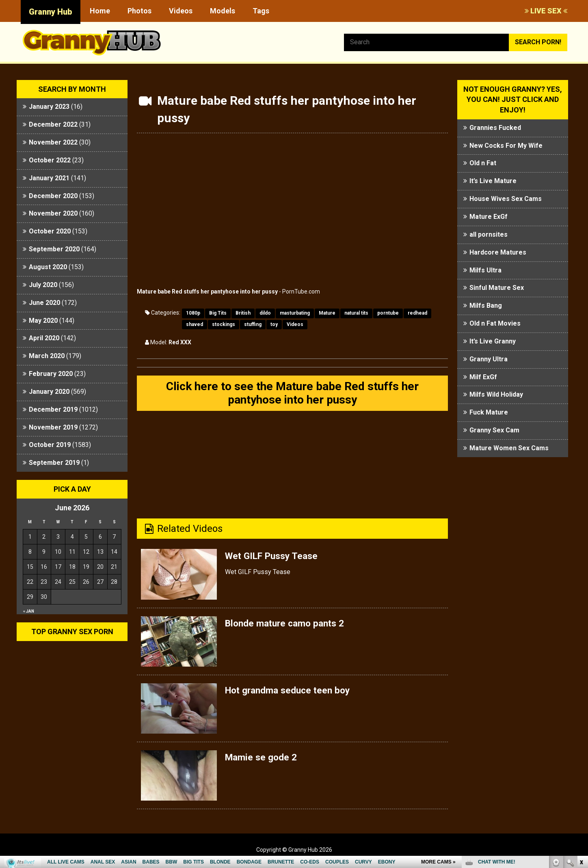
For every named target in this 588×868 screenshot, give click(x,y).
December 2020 (53, 196)
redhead (417, 313)
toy (274, 324)
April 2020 (44, 338)
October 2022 (50, 160)
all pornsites (489, 234)
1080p (193, 313)
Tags (261, 11)
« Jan (29, 611)
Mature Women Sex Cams (509, 448)
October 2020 (50, 231)
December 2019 (53, 409)
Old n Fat (483, 163)
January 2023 (49, 107)
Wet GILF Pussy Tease (275, 558)
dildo (265, 313)
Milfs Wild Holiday (496, 394)
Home (100, 11)
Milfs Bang (486, 306)
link (581, 741)
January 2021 (49, 178)
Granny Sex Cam (494, 430)
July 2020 (43, 285)
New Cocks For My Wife (506, 146)
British (243, 313)
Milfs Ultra (485, 270)
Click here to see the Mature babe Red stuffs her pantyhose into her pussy (292, 394)
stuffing (253, 324)
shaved (195, 324)
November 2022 (53, 142)
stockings (224, 324)
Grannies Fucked (495, 128)
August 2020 (48, 267)
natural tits (356, 313)
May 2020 (43, 321)
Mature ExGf (489, 217)
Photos (139, 11)
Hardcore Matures (498, 252)
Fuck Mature (489, 412)
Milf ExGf (483, 377)
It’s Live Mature (493, 181)
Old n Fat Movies (495, 323)
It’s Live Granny (493, 341)
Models (223, 11)
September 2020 (54, 249)
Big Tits (218, 313)
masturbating (295, 313)
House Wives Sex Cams (506, 199)
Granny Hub (51, 12)
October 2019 (50, 445)
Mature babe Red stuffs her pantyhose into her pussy (207, 291)
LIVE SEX (546, 11)
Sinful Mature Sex (497, 288)
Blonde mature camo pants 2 (288, 625)
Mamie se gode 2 (263, 759)
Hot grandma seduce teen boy (291, 692)
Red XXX (180, 342)
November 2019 (53, 427)
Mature (327, 313)
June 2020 (44, 303)
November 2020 (53, 213)
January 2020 (49, 392)
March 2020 (47, 356)
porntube (388, 313)
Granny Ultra (489, 359)
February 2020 (51, 374)
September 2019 (54, 463)
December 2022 (53, 124)
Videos (181, 11)
